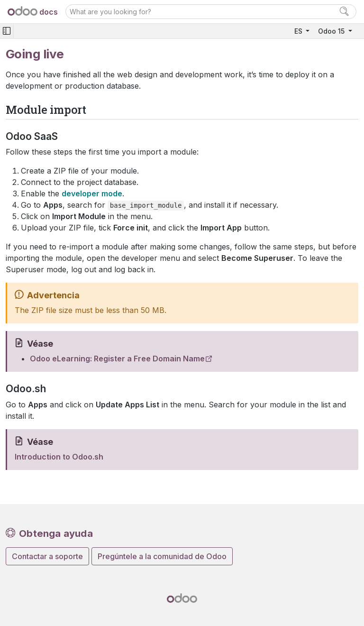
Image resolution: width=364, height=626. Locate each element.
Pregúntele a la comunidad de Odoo (162, 556)
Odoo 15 (332, 31)
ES (299, 31)
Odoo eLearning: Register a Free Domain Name (117, 359)
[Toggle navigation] (7, 31)
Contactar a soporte (47, 556)
